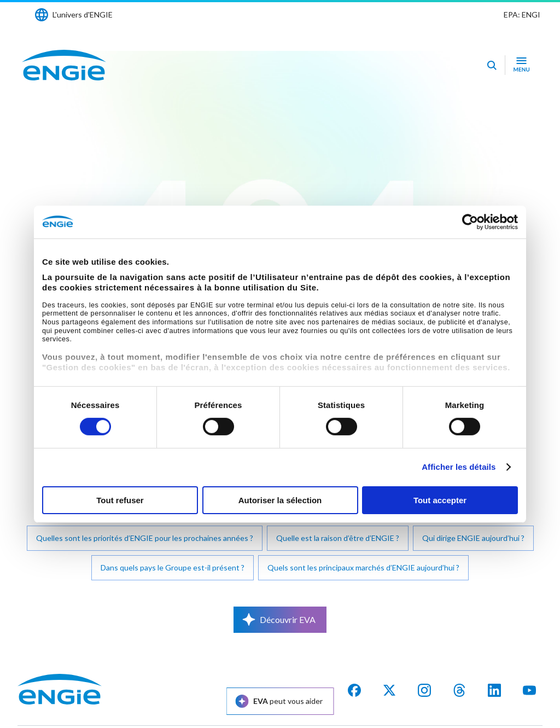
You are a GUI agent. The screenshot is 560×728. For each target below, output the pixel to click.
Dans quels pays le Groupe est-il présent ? (173, 567)
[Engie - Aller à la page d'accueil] (64, 65)
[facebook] (354, 690)
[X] (389, 690)
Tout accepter (440, 500)
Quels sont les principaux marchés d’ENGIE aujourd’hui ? (363, 567)
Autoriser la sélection (280, 500)
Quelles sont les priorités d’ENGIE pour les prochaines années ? (145, 538)
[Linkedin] (494, 690)
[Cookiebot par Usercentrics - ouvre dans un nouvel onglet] (470, 222)
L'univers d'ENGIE (83, 14)
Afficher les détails (459, 467)
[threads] (459, 690)
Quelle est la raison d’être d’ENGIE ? (338, 538)
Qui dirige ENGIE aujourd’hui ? (473, 538)
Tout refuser (120, 500)
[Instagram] (424, 690)
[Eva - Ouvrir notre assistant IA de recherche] (492, 65)
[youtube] (529, 690)
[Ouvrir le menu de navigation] (521, 65)
